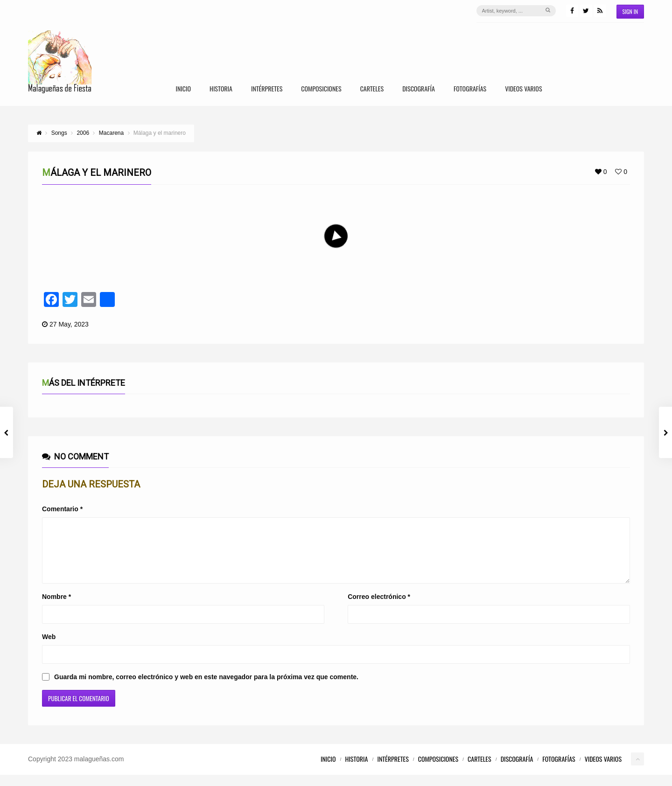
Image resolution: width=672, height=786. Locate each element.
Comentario (62, 509)
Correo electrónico (379, 608)
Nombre (56, 608)
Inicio (183, 89)
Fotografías (470, 89)
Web (49, 648)
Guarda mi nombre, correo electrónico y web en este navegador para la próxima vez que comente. (206, 688)
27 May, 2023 (69, 324)
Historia (221, 89)
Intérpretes (267, 89)
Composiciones (321, 89)
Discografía (419, 89)
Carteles (372, 89)
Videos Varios (523, 89)
